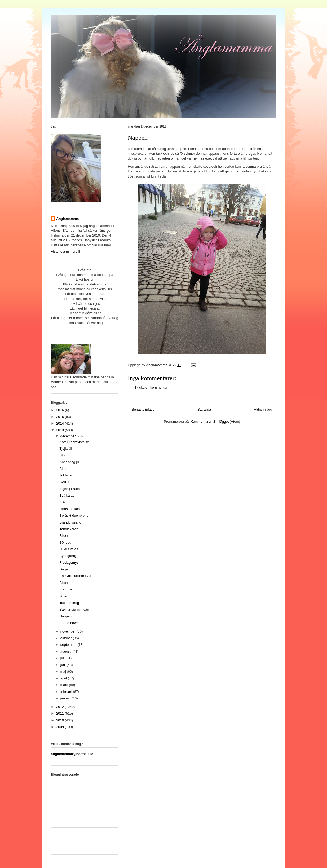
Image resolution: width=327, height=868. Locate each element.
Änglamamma (67, 219)
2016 (61, 410)
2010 (61, 720)
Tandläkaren (69, 529)
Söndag (65, 542)
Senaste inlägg (143, 409)
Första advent (70, 623)
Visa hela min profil (65, 251)
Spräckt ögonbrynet (74, 515)
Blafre (64, 469)
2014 (61, 423)
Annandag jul (69, 462)
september (69, 645)
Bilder (64, 536)
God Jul (65, 482)
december (69, 436)
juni (64, 665)
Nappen (65, 616)
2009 (61, 727)
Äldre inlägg (263, 409)
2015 (61, 417)
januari (66, 698)
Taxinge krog (69, 603)
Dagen (64, 569)
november (69, 631)
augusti (67, 651)
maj (64, 672)
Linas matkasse (71, 509)
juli (63, 658)
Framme (66, 589)
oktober (67, 638)
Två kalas (67, 495)
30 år (63, 596)
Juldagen (66, 475)
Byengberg (68, 556)
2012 (61, 707)
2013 (61, 430)
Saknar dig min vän (74, 609)
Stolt (63, 455)
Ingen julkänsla (71, 489)
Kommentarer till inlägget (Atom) (215, 422)
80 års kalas (69, 549)
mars (65, 685)
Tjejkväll (66, 449)
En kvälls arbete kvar (75, 576)
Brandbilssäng (70, 522)
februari (67, 692)
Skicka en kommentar (151, 387)
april (64, 678)
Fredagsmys (69, 563)
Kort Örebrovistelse (74, 442)
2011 (61, 713)
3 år (62, 502)
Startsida (204, 409)
